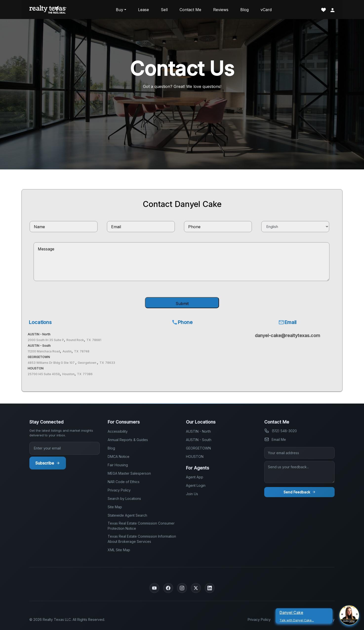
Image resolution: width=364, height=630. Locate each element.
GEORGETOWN (198, 448)
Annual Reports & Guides (128, 440)
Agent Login (196, 485)
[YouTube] (154, 588)
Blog (244, 10)
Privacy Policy (119, 490)
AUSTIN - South (199, 440)
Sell (164, 10)
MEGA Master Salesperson (129, 473)
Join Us (192, 494)
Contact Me (190, 10)
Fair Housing (118, 465)
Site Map (115, 507)
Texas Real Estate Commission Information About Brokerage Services (142, 539)
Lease (143, 10)
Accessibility (118, 431)
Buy (120, 10)
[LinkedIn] (210, 588)
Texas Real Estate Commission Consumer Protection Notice (141, 526)
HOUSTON (195, 457)
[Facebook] (168, 588)
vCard (266, 10)
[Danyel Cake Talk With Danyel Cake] (306, 615)
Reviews (221, 10)
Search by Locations (124, 498)
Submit (182, 304)
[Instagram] (182, 588)
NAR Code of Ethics (124, 482)
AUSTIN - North (198, 431)
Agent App (195, 477)
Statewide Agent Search (127, 515)
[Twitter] (196, 588)
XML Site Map (119, 550)
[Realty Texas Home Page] (48, 10)
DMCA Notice (119, 457)
